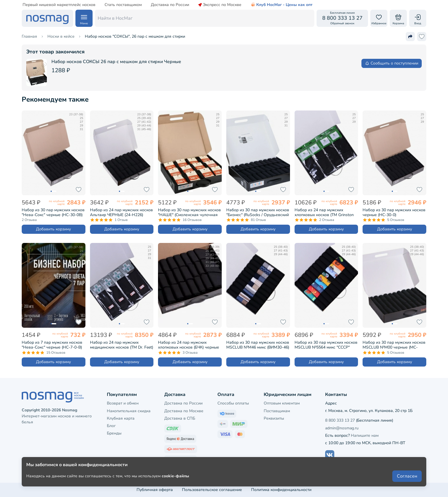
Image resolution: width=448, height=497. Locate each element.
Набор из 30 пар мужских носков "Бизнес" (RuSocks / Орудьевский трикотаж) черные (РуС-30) (258, 212)
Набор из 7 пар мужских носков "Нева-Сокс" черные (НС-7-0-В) (52, 345)
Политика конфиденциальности (281, 490)
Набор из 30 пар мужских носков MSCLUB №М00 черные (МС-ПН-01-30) (394, 345)
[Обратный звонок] (342, 18)
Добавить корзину (53, 229)
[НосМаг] (47, 18)
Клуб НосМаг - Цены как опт (282, 5)
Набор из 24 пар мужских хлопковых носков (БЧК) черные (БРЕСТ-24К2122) (189, 345)
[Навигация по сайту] (84, 18)
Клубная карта (121, 418)
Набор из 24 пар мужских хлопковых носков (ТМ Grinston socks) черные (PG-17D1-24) (324, 212)
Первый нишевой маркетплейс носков (59, 5)
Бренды (114, 433)
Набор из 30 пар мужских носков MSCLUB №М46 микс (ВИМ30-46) (258, 345)
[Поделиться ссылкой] (410, 37)
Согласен (407, 478)
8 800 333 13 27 (340, 420)
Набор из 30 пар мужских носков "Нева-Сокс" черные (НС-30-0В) (53, 212)
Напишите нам (365, 435)
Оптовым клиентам (282, 403)
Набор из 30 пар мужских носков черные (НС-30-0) (394, 212)
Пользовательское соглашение (212, 490)
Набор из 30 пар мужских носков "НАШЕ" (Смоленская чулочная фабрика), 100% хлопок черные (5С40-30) (189, 212)
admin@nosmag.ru (342, 428)
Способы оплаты (233, 403)
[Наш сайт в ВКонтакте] (330, 455)
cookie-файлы (175, 477)
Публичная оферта (155, 490)
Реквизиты (274, 418)
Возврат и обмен (123, 403)
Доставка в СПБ (180, 418)
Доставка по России (170, 5)
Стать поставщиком (123, 5)
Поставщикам (277, 411)
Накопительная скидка (129, 411)
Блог (111, 426)
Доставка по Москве (184, 411)
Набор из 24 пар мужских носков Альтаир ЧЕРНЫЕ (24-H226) (121, 212)
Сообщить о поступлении (392, 63)
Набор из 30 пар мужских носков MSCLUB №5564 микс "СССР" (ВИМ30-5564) (326, 345)
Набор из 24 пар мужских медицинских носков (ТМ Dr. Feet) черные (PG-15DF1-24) (122, 345)
